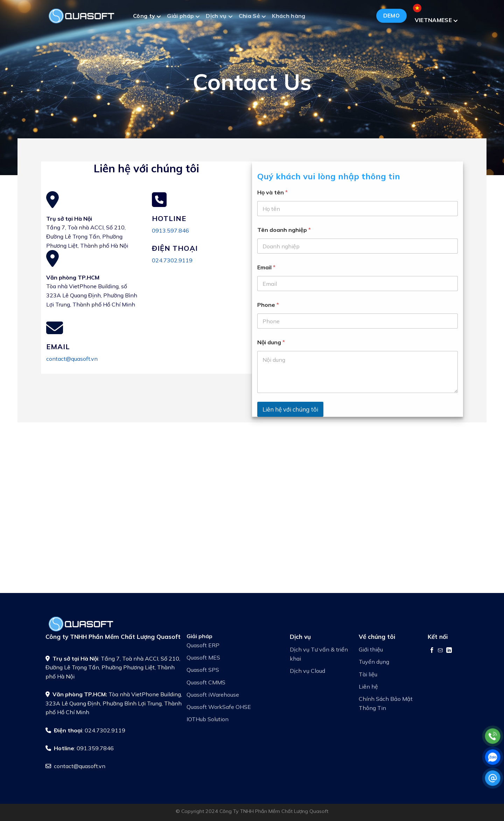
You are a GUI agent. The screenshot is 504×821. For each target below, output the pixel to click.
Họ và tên (272, 192)
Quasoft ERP (203, 645)
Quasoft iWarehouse (213, 695)
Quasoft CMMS (206, 682)
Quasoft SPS (203, 670)
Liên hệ (368, 687)
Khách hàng (289, 16)
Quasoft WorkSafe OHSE (219, 707)
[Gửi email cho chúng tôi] (440, 650)
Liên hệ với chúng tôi (290, 409)
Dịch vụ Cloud (307, 671)
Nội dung (271, 342)
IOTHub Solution (208, 719)
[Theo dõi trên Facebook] (432, 650)
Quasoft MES (203, 657)
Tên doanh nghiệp (284, 230)
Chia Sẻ (252, 17)
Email (266, 267)
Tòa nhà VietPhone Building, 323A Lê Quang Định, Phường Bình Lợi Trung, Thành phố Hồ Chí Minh (114, 703)
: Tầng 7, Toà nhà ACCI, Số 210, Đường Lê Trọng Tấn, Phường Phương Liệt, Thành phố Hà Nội (113, 667)
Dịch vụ (219, 17)
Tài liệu (368, 674)
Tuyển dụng (374, 662)
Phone (268, 305)
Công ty (147, 17)
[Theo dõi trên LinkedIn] (449, 650)
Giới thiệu (371, 649)
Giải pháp (183, 17)
